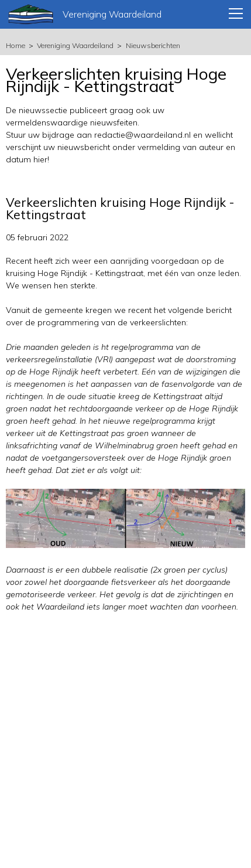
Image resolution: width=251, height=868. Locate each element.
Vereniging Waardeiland (75, 45)
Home (16, 45)
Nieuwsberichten (153, 45)
